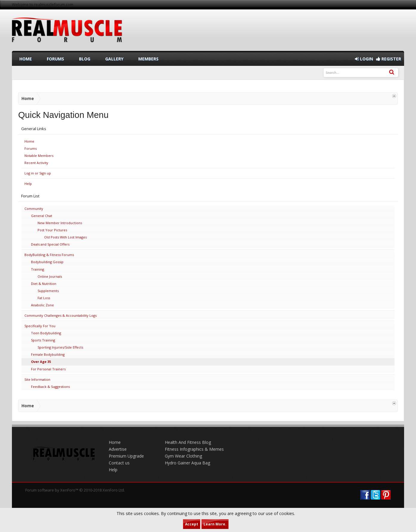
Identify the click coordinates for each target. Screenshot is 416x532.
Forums (31, 148)
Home (29, 141)
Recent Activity (36, 163)
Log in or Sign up (38, 173)
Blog (85, 59)
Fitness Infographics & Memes (194, 449)
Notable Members (39, 156)
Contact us (119, 463)
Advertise (118, 449)
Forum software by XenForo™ (75, 490)
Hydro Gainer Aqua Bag (187, 463)
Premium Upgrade (126, 456)
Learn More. (215, 524)
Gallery (114, 59)
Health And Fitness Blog (188, 442)
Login (364, 59)
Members (148, 59)
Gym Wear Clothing (183, 456)
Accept (192, 524)
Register (389, 59)
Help (28, 184)
